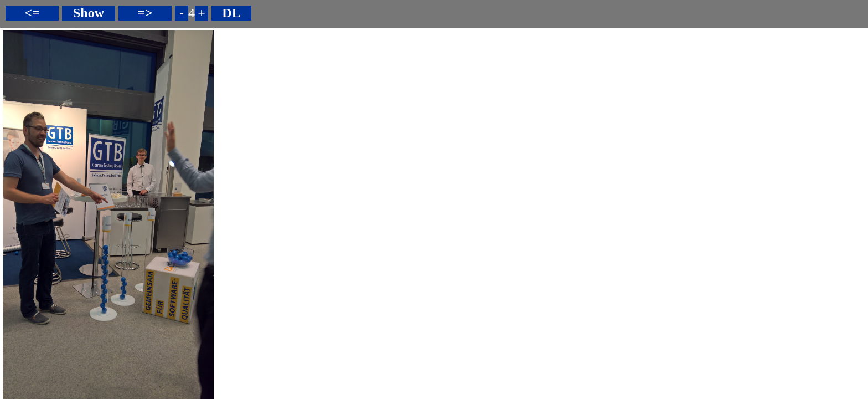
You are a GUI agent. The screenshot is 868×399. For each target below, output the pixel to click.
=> (145, 13)
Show (89, 13)
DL (231, 13)
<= (32, 13)
